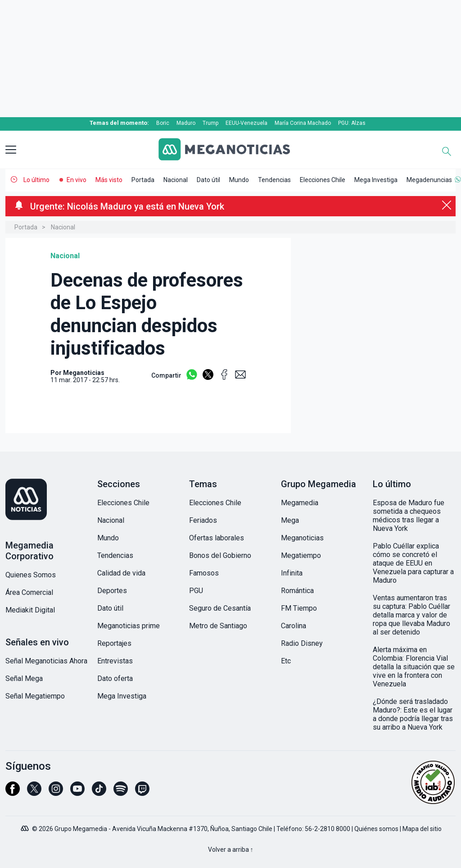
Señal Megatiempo (35, 696)
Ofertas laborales (217, 538)
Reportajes (114, 643)
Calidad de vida (121, 573)
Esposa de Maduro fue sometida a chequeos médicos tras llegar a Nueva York (409, 516)
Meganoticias (302, 538)
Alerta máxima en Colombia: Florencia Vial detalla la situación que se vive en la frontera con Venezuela (414, 667)
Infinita (292, 573)
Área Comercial (29, 592)
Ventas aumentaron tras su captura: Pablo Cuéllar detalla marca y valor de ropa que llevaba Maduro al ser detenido (411, 615)
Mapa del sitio (422, 829)
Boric (163, 123)
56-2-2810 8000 (328, 829)
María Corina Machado (303, 123)
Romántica (297, 591)
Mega (290, 520)
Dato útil (208, 180)
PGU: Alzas (352, 123)
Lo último (36, 180)
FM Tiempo (299, 608)
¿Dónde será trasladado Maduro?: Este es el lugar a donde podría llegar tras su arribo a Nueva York (413, 714)
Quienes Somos (31, 575)
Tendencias (274, 180)
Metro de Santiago (218, 626)
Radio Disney (302, 643)
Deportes (112, 591)
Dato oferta (115, 678)
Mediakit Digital (30, 610)
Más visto (109, 180)
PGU (196, 591)
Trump (210, 123)
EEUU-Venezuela (246, 123)
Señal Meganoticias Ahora (46, 661)
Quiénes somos (376, 829)
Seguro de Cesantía (220, 608)
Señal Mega (24, 678)
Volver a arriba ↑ (231, 850)
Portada (143, 180)
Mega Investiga (376, 180)
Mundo (239, 180)
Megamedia (300, 503)
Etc (286, 661)
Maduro (186, 123)
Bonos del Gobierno (220, 555)
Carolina (294, 626)
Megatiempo (301, 555)
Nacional (176, 180)
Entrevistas (115, 661)
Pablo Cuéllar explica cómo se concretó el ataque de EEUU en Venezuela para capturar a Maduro (413, 563)
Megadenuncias (429, 180)
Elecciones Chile (323, 180)
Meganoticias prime (129, 626)
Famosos (204, 573)
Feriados (203, 520)
